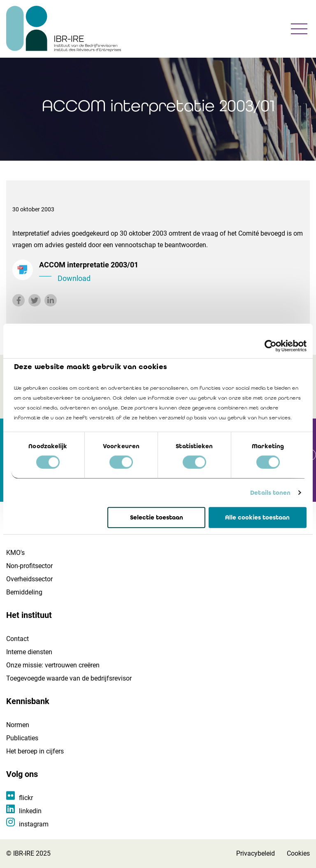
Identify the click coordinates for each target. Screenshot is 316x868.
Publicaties (22, 738)
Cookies (298, 853)
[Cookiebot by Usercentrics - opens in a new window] (271, 346)
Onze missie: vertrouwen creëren (53, 665)
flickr (26, 798)
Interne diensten (29, 652)
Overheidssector (29, 579)
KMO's (15, 553)
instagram (34, 824)
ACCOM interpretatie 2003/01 (171, 272)
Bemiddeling (24, 592)
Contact (17, 639)
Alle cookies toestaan (257, 517)
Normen (18, 725)
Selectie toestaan (157, 517)
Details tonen (270, 493)
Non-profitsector (29, 566)
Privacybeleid (256, 853)
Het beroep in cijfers (35, 751)
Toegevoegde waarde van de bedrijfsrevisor (69, 678)
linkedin (30, 811)
